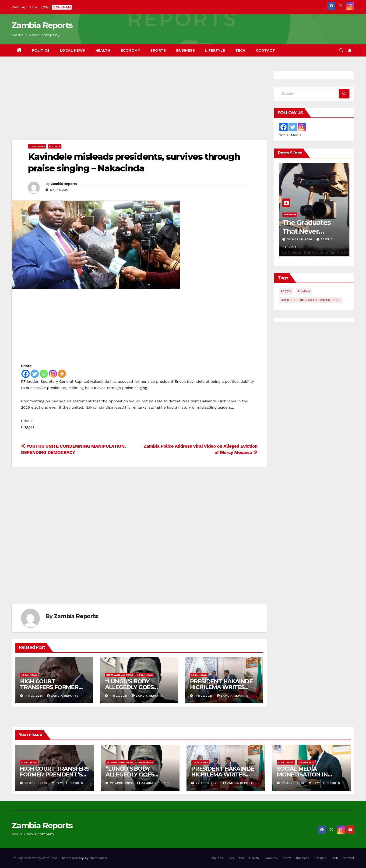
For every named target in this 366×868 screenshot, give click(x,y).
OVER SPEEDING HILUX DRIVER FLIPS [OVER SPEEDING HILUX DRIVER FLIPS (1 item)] (311, 300)
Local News (73, 50)
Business (186, 50)
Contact (266, 50)
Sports (158, 50)
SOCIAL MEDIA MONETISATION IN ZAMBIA (302, 774)
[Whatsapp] (44, 374)
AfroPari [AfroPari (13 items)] (304, 291)
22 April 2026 (36, 783)
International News (120, 675)
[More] (62, 374)
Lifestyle (215, 50)
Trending (290, 214)
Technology (306, 762)
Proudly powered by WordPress (35, 858)
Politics (41, 50)
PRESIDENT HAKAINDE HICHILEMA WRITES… (221, 684)
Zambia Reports (42, 25)
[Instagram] (53, 374)
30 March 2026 (300, 239)
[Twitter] (35, 374)
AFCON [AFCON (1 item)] (286, 291)
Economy (130, 50)
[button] (341, 50)
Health (103, 50)
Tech (240, 50)
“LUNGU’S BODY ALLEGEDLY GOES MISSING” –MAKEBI (131, 687)
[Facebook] (26, 374)
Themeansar (98, 858)
